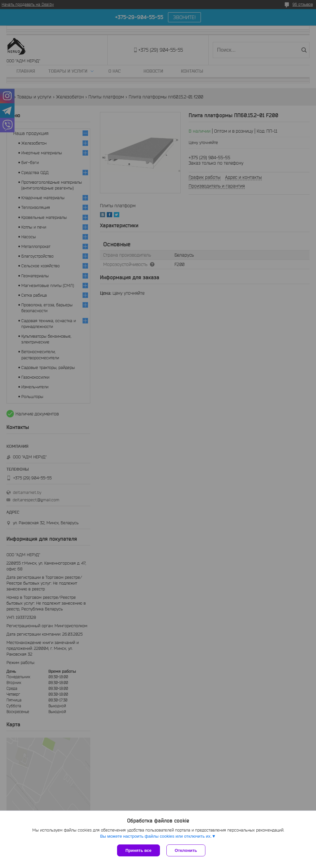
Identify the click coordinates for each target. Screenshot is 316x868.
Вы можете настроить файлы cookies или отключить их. (156, 836)
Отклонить (186, 850)
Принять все (138, 850)
